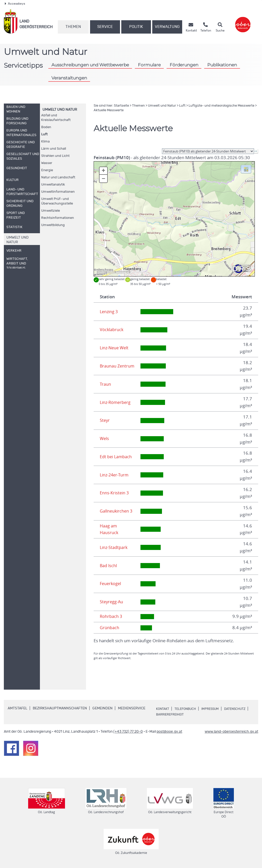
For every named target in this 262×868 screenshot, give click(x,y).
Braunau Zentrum (118, 366)
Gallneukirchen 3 (117, 511)
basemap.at (122, 272)
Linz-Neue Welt (115, 348)
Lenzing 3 (109, 312)
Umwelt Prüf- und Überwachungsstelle (57, 201)
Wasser (47, 163)
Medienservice (132, 708)
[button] (246, 169)
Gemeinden (102, 708)
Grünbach (110, 628)
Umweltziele (51, 211)
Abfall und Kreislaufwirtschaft (56, 118)
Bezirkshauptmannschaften (60, 708)
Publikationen (222, 65)
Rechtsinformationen (58, 218)
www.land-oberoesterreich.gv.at (231, 732)
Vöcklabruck (112, 330)
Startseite (121, 106)
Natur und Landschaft (58, 177)
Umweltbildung (53, 225)
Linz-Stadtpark (114, 547)
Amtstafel (18, 708)
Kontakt (163, 709)
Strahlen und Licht (55, 156)
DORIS (111, 272)
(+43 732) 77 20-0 (128, 732)
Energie (47, 170)
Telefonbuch (189, 709)
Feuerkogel (111, 584)
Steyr (105, 420)
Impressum (217, 709)
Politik (136, 27)
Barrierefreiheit (202, 714)
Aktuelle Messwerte (109, 110)
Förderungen (184, 65)
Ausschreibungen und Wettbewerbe (90, 65)
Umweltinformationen (58, 192)
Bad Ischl (109, 566)
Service (105, 27)
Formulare (149, 65)
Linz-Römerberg (116, 402)
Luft (44, 134)
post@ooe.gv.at (169, 732)
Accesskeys (15, 4)
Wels (105, 438)
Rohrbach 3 (111, 616)
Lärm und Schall (54, 149)
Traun (105, 384)
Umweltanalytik (53, 185)
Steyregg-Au (112, 602)
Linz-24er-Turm (115, 475)
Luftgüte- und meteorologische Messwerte (221, 106)
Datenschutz (169, 714)
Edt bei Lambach (116, 457)
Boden (46, 127)
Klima (45, 142)
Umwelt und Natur (60, 110)
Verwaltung (167, 27)
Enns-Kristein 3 (114, 493)
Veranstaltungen (69, 78)
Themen (73, 27)
